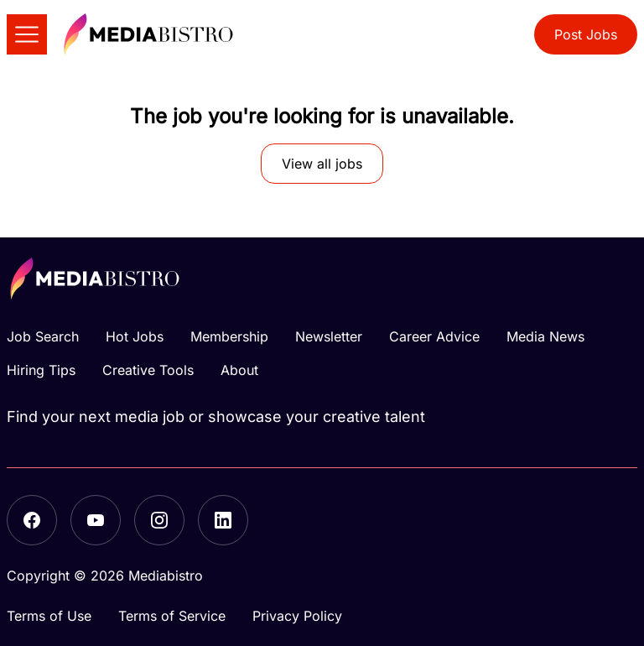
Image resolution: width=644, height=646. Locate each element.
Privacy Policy (297, 616)
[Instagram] (159, 520)
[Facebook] (32, 520)
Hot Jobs (135, 336)
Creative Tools (148, 370)
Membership (229, 336)
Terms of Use (49, 616)
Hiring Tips (41, 370)
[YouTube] (96, 520)
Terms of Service (172, 616)
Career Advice (434, 336)
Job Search (43, 336)
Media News (545, 336)
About (239, 370)
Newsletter (329, 336)
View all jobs (322, 164)
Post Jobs (586, 34)
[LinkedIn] (223, 520)
